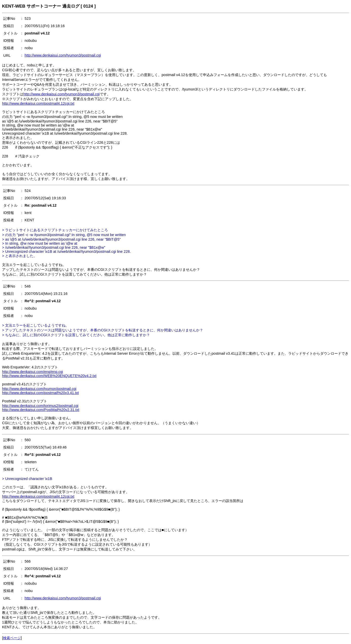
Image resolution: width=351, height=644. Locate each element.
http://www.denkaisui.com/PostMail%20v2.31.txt (41, 410)
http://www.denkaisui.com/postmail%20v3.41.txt (40, 393)
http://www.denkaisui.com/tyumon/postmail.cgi (39, 389)
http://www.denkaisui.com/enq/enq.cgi (33, 372)
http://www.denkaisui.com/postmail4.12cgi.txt (38, 103)
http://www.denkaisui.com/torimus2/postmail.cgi (40, 406)
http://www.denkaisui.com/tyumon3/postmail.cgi (63, 55)
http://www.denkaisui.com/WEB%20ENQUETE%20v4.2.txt (49, 376)
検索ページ (12, 638)
